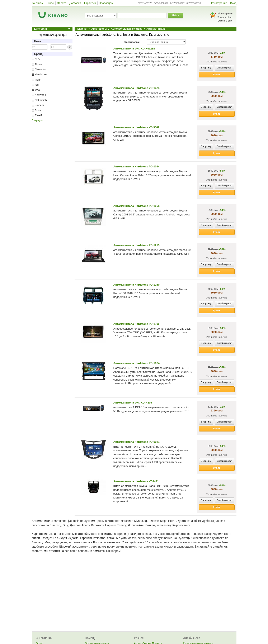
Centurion (39, 69)
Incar (36, 80)
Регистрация (219, 3)
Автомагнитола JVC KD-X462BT (135, 49)
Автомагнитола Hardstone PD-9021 (137, 442)
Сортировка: (132, 42)
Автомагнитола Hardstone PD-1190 (137, 324)
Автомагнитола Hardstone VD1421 (136, 481)
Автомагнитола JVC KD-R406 (133, 403)
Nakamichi (40, 100)
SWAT (37, 115)
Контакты (38, 3)
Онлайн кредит (225, 68)
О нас (50, 3)
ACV (36, 59)
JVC (36, 90)
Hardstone (40, 74)
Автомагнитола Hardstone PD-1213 (137, 245)
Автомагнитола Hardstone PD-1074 (137, 363)
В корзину (206, 68)
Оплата (62, 3)
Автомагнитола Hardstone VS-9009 (137, 127)
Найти (175, 15)
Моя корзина (225, 14)
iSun (36, 85)
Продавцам (106, 3)
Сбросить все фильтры (52, 35)
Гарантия (90, 3)
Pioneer (38, 105)
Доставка (75, 3)
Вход (233, 3)
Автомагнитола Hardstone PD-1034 (137, 166)
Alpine (37, 64)
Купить (217, 75)
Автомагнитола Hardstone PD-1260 (137, 285)
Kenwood (39, 95)
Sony (36, 110)
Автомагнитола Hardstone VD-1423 (137, 88)
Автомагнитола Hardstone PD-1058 (137, 206)
